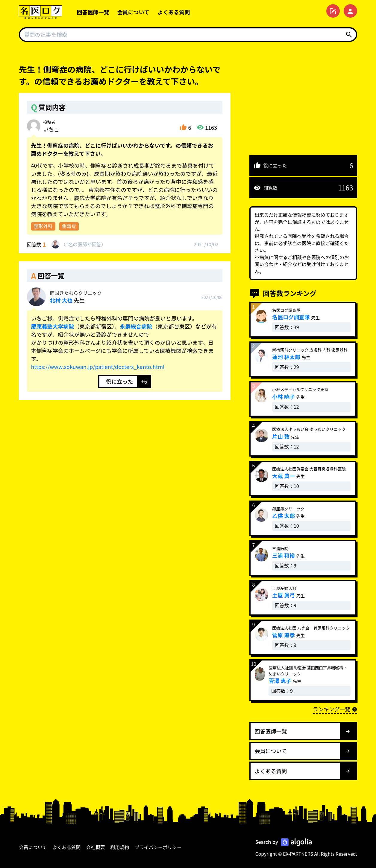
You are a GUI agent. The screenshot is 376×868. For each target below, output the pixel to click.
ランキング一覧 (335, 709)
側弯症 (69, 226)
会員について (133, 12)
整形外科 (43, 226)
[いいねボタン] (118, 382)
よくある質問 (174, 12)
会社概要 (96, 847)
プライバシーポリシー (158, 847)
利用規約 (120, 847)
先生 (76, 297)
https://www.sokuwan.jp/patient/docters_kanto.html (98, 367)
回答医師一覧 (93, 12)
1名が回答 (83, 244)
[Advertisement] (303, 105)
